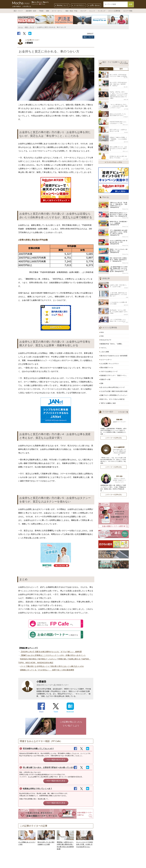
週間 (121, 69)
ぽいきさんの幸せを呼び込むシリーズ (113, 368)
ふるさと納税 (106, 336)
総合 (106, 69)
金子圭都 (126, 105)
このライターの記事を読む (114, 416)
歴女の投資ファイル (108, 350)
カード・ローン (57, 11)
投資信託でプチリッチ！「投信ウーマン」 (115, 357)
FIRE (103, 322)
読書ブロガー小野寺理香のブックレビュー (115, 375)
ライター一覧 (124, 390)
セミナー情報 (128, 11)
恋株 (103, 364)
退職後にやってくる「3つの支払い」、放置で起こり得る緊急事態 (47, 670)
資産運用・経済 (31, 11)
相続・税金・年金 (71, 11)
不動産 (41, 11)
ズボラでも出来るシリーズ (110, 353)
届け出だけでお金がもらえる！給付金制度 (115, 339)
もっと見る (125, 63)
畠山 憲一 (126, 77)
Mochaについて (62, 5)
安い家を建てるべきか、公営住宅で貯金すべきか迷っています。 (49, 768)
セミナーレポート (107, 343)
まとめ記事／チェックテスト (111, 346)
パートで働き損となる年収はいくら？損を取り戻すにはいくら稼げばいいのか (52, 666)
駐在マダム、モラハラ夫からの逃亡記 (113, 378)
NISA (103, 318)
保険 (48, 11)
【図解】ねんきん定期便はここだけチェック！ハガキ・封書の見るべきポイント (53, 655)
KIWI (127, 286)
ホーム (21, 27)
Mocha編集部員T (114, 430)
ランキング (102, 11)
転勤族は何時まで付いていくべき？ (38, 789)
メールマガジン (79, 5)
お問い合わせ (95, 5)
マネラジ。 (105, 332)
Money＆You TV (107, 325)
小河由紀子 (126, 112)
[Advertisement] (114, 45)
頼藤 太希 (126, 96)
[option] (36, 20)
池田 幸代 (126, 135)
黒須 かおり (125, 119)
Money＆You (125, 199)
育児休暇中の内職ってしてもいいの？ (38, 749)
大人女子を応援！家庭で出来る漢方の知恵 (115, 371)
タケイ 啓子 (125, 149)
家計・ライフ (18, 11)
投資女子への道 (106, 361)
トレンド (92, 11)
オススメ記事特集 (114, 11)
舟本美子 (126, 126)
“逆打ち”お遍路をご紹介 (109, 382)
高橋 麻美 (114, 399)
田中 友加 (114, 458)
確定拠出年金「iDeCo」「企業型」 (113, 329)
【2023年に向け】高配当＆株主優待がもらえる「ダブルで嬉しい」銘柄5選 (51, 652)
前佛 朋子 (126, 301)
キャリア (83, 11)
